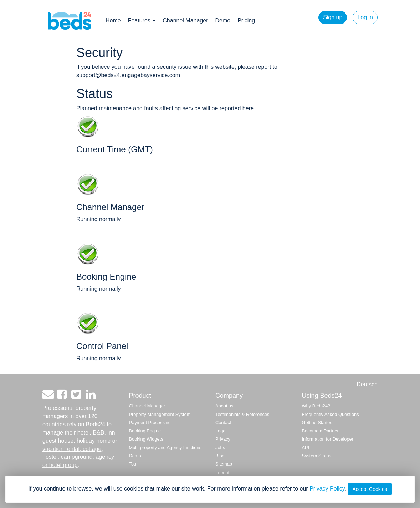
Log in (365, 17)
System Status (317, 456)
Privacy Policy (327, 489)
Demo (223, 21)
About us (224, 406)
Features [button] (142, 21)
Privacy (223, 439)
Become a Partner (320, 431)
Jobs (220, 448)
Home (113, 21)
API (306, 448)
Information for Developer (328, 439)
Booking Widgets (146, 439)
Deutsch (367, 384)
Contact (223, 423)
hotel (84, 433)
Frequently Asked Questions (331, 414)
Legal (221, 431)
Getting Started (317, 423)
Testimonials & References (242, 414)
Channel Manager (185, 21)
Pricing (246, 21)
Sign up (333, 17)
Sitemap (224, 464)
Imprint (222, 473)
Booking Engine (145, 431)
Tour (134, 464)
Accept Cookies (370, 489)
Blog (220, 456)
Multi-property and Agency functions (165, 448)
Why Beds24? (316, 406)
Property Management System (160, 414)
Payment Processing (150, 423)
